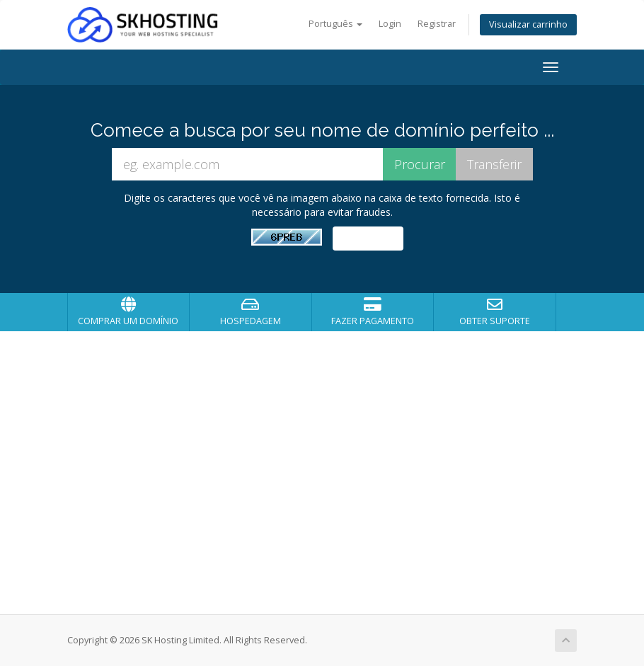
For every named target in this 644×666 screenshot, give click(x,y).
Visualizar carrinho (528, 24)
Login (390, 24)
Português (335, 24)
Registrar (437, 24)
